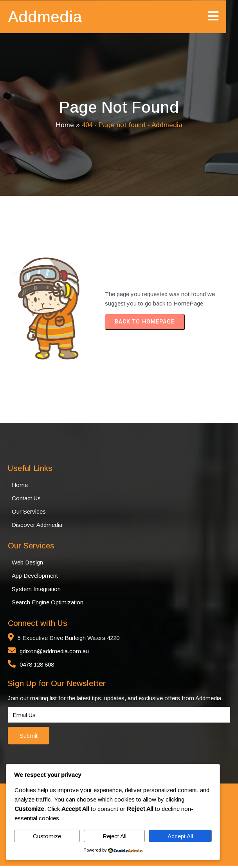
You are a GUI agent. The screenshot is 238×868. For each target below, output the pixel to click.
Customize (47, 836)
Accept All (180, 836)
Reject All (114, 836)
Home (65, 126)
